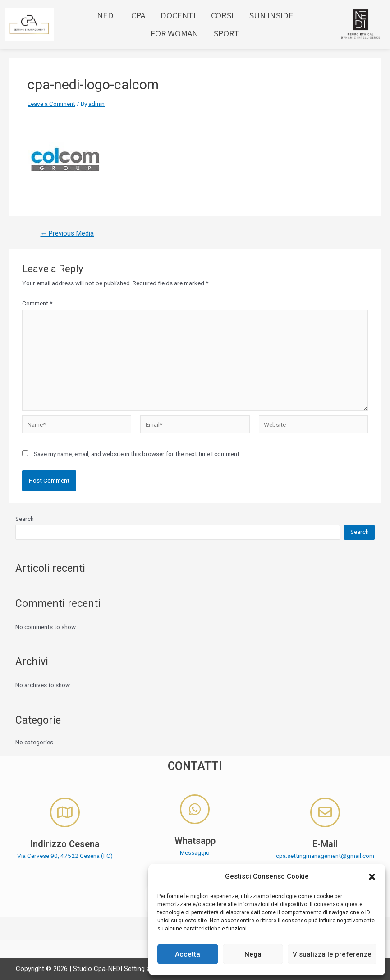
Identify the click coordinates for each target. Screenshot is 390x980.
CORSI (222, 15)
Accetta (188, 954)
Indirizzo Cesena (65, 844)
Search (25, 519)
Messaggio (195, 852)
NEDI (106, 15)
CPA (138, 15)
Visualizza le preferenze (332, 954)
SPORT (226, 33)
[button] (372, 877)
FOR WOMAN (174, 33)
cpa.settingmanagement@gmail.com (325, 856)
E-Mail (325, 844)
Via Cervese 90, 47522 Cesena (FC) (65, 856)
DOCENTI (178, 15)
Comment (37, 303)
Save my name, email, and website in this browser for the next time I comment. (137, 454)
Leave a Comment (51, 104)
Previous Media (67, 234)
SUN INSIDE (271, 15)
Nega (253, 954)
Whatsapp (195, 841)
